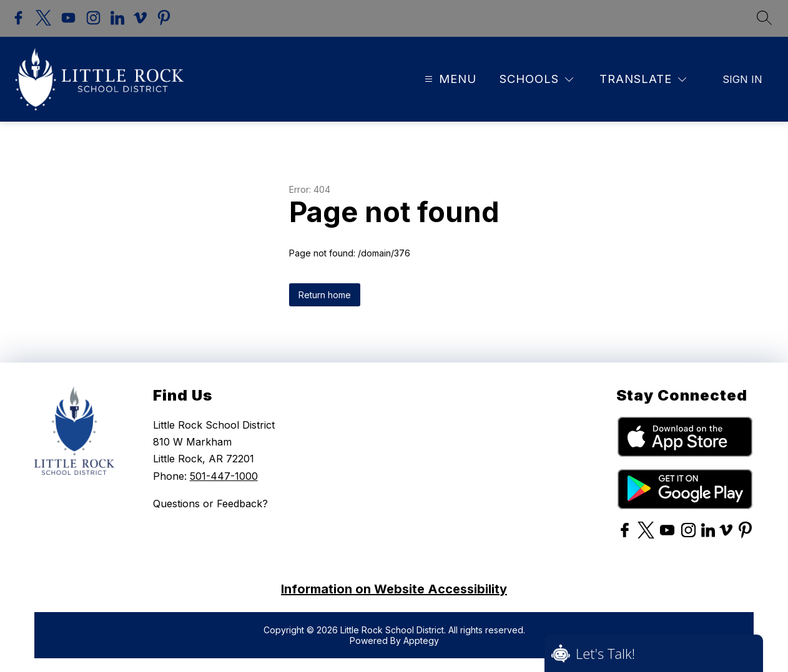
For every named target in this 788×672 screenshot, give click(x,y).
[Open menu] (449, 77)
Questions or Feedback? (210, 502)
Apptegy (421, 639)
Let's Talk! (605, 653)
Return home (325, 293)
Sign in (742, 77)
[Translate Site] (643, 77)
